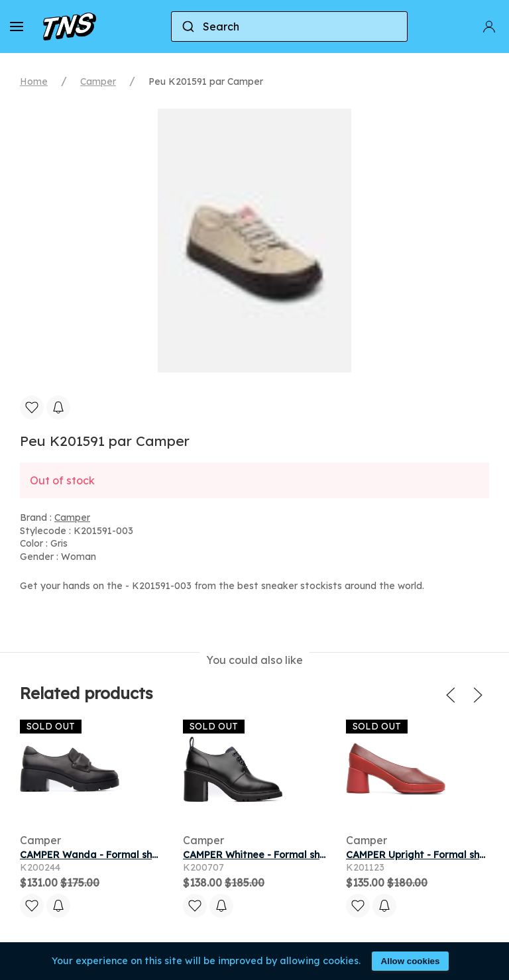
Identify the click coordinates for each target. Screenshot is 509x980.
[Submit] (187, 27)
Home (34, 82)
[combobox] (289, 27)
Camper (98, 82)
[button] (17, 27)
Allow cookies (411, 961)
